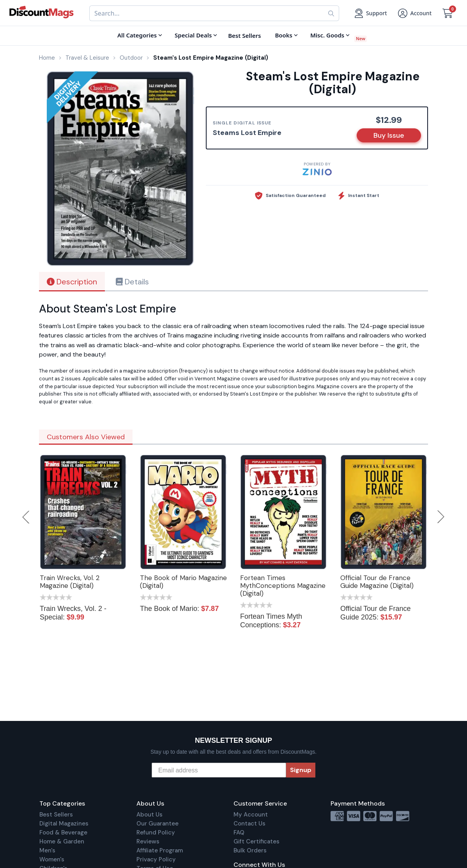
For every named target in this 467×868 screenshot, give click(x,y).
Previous (27, 517)
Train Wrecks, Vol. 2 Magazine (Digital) (70, 582)
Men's (47, 850)
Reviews (148, 841)
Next (441, 517)
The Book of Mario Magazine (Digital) (183, 582)
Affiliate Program (160, 850)
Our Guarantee (157, 824)
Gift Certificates (256, 841)
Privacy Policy (156, 859)
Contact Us (249, 824)
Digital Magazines (64, 824)
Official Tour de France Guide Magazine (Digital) (377, 582)
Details (132, 282)
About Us (149, 815)
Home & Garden (62, 841)
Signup (301, 770)
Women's (52, 859)
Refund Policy (156, 832)
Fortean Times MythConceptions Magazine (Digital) (283, 586)
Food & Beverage (63, 832)
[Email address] (219, 770)
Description (72, 282)
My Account (251, 815)
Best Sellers (56, 815)
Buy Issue (389, 135)
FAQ (239, 832)
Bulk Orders (250, 850)
